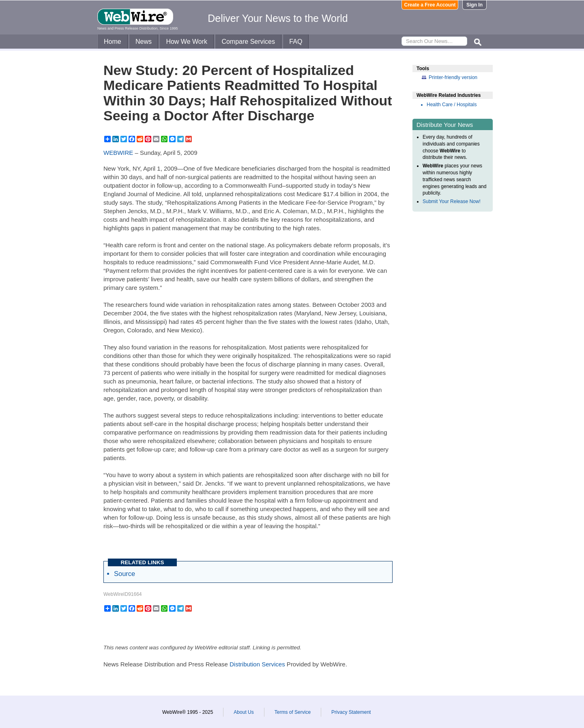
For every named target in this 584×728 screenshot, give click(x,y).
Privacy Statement (351, 712)
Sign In (474, 5)
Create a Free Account (430, 5)
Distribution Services (257, 664)
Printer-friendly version (453, 77)
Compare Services (248, 42)
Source (125, 574)
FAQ (296, 42)
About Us (244, 712)
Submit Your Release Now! (452, 201)
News (144, 42)
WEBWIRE (118, 153)
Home (113, 42)
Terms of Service (293, 712)
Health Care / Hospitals (452, 105)
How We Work (187, 42)
